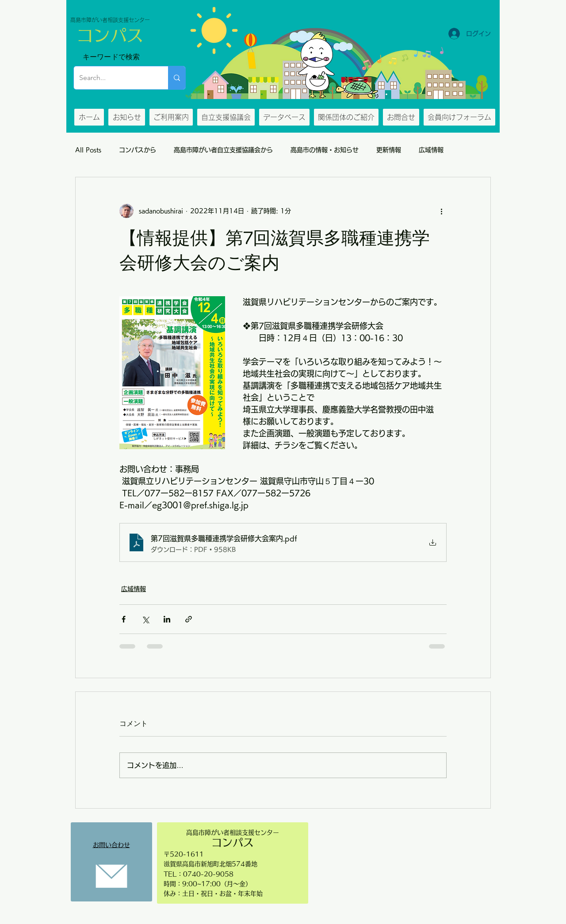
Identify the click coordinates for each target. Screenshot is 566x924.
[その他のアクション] (441, 211)
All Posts (88, 150)
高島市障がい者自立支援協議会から (223, 150)
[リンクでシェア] (189, 619)
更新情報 (389, 150)
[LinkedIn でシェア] (167, 619)
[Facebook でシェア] (124, 619)
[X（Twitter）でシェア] (145, 619)
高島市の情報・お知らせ (325, 150)
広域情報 (431, 150)
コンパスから (138, 150)
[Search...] (114, 78)
